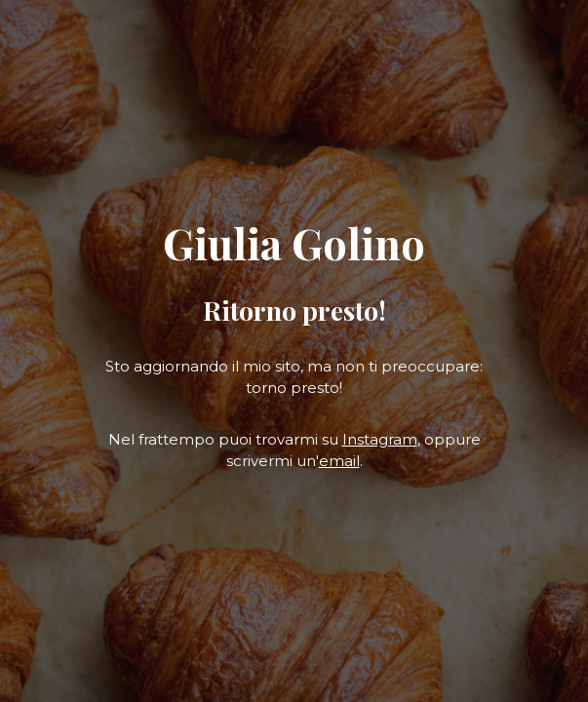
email (339, 461)
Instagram (380, 439)
